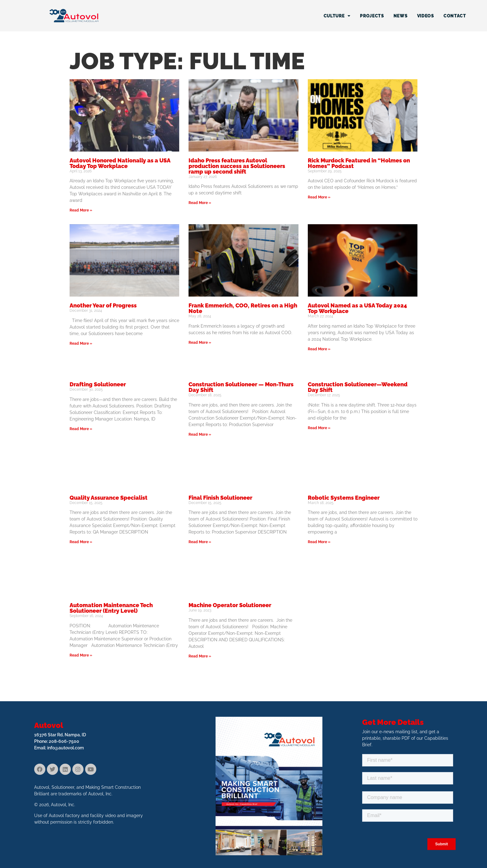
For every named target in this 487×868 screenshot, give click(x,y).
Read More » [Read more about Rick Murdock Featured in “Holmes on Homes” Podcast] (319, 197)
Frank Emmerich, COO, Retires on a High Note (243, 308)
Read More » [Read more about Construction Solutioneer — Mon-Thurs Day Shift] (200, 434)
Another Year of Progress (103, 305)
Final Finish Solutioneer (220, 498)
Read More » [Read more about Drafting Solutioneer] (81, 429)
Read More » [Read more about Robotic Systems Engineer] (319, 542)
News (401, 16)
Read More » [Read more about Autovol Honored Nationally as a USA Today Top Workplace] (81, 210)
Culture (337, 16)
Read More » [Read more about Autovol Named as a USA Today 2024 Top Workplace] (319, 349)
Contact (455, 16)
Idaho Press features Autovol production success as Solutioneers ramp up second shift (237, 166)
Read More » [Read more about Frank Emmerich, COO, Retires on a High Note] (200, 343)
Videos (426, 16)
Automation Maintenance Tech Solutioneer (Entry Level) (111, 608)
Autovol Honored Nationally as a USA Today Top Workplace (120, 163)
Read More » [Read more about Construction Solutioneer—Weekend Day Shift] (319, 428)
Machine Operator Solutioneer (230, 605)
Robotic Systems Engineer (344, 498)
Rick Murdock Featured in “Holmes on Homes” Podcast (359, 163)
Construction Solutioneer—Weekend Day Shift (358, 387)
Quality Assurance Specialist (109, 498)
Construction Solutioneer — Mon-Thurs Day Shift (241, 387)
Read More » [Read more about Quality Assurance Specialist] (81, 542)
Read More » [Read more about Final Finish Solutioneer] (200, 542)
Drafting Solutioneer (98, 384)
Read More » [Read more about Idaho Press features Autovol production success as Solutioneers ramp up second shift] (200, 203)
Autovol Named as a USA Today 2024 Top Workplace (357, 308)
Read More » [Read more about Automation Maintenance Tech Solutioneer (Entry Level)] (81, 655)
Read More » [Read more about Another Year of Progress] (81, 343)
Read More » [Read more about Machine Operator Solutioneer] (200, 656)
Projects (372, 16)
